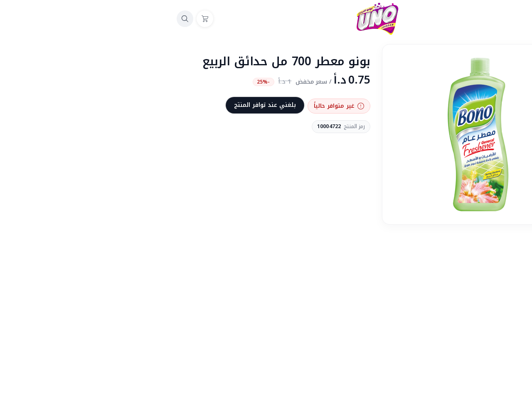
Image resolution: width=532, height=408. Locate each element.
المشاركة (447, 239)
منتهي (453, 272)
